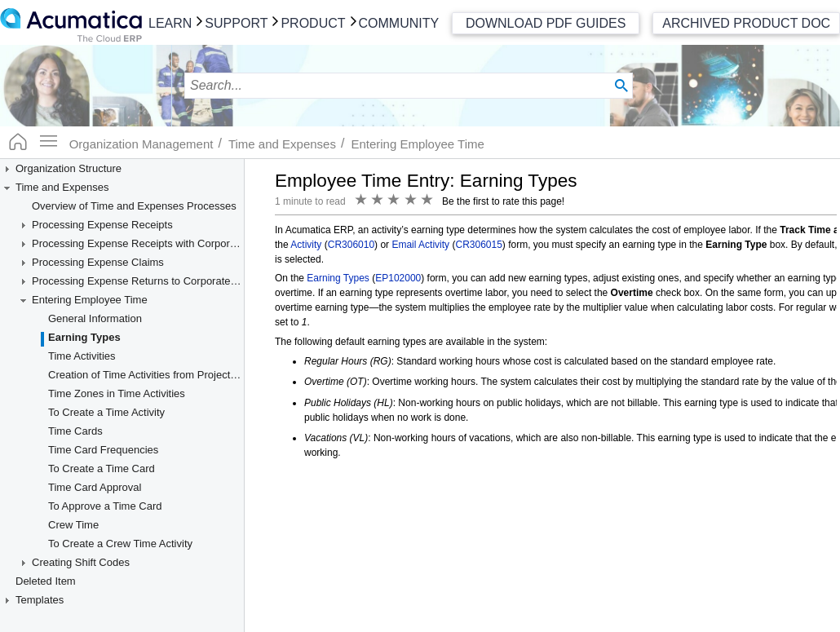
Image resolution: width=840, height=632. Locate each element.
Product (313, 23)
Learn (170, 23)
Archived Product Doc (746, 23)
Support (236, 23)
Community (399, 23)
